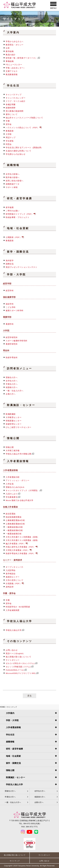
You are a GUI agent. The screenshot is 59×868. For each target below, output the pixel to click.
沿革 (8, 48)
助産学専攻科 (12, 357)
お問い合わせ (12, 650)
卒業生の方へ (12, 384)
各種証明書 (11, 104)
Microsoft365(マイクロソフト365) (21, 673)
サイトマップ (15, 861)
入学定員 (10, 484)
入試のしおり (12, 494)
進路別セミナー (13, 577)
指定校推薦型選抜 (14, 517)
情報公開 (10, 447)
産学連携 (10, 207)
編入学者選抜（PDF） (15, 544)
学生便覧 (10, 141)
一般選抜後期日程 (14, 534)
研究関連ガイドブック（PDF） (19, 214)
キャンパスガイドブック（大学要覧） (22, 490)
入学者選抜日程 (13, 477)
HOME (3, 707)
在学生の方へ (12, 381)
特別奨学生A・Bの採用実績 (18, 607)
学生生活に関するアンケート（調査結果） (24, 147)
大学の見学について (15, 580)
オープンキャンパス (15, 567)
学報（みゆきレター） (15, 68)
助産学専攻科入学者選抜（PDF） (20, 553)
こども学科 (11, 307)
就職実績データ (13, 184)
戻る (29, 696)
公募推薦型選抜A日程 (15, 520)
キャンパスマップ (14, 95)
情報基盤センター (14, 421)
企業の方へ (11, 394)
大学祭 (9, 134)
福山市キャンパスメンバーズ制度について (24, 118)
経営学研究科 (12, 337)
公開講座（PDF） (14, 237)
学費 (8, 121)
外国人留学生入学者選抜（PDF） (20, 547)
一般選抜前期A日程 (14, 527)
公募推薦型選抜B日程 (15, 524)
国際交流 (10, 264)
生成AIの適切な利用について (18, 151)
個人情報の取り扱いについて (18, 657)
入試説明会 (11, 570)
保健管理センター (14, 424)
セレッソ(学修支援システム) (18, 667)
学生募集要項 (12, 497)
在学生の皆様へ (13, 174)
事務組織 (10, 61)
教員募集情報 (12, 74)
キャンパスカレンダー (15, 98)
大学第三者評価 (13, 451)
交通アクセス (12, 71)
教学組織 (10, 51)
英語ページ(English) (15, 653)
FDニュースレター (14, 65)
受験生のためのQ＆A (15, 487)
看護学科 (10, 324)
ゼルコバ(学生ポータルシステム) (20, 663)
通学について (12, 114)
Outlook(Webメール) (15, 670)
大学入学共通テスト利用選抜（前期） (22, 537)
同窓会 (9, 144)
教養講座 (10, 131)
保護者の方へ (12, 387)
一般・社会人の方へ (15, 391)
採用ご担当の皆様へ (15, 181)
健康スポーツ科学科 (15, 310)
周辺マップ (11, 137)
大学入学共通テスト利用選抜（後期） (22, 540)
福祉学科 (10, 304)
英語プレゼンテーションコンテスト (21, 267)
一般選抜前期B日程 (14, 530)
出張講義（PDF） (14, 583)
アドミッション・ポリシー (17, 480)
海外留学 (10, 260)
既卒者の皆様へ (13, 177)
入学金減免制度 (13, 610)
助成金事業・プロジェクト (17, 217)
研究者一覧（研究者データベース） (21, 58)
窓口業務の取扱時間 (15, 111)
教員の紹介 (11, 55)
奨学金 (9, 124)
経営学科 (10, 291)
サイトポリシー (13, 660)
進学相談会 (11, 574)
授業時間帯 (11, 108)
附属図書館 (11, 414)
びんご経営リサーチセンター (18, 427)
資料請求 (10, 587)
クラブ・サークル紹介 (15, 101)
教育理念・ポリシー (15, 45)
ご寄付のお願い (13, 211)
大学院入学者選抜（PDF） (17, 550)
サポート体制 (12, 187)
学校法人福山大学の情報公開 (18, 454)
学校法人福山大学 (14, 630)
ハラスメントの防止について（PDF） (22, 128)
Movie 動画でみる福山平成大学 (19, 500)
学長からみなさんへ (15, 41)
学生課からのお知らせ (15, 154)
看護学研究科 (12, 344)
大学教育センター (14, 417)
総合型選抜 (11, 514)
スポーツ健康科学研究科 (17, 341)
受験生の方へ (12, 377)
